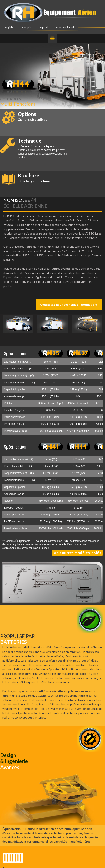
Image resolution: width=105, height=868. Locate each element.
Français (26, 27)
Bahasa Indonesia (65, 27)
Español (44, 27)
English (9, 27)
